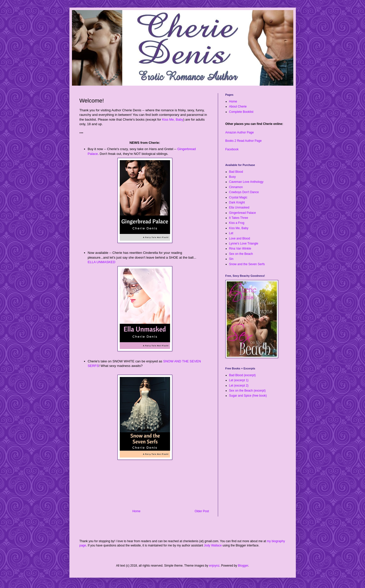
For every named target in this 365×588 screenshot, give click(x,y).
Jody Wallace (213, 545)
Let (231, 233)
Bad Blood (236, 172)
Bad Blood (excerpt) (242, 375)
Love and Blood (240, 238)
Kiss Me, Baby (173, 119)
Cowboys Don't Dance (244, 192)
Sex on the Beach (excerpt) (247, 391)
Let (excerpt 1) (239, 380)
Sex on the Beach (241, 254)
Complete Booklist (241, 112)
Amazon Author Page (240, 132)
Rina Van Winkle (240, 249)
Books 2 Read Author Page (244, 141)
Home (136, 511)
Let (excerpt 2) (239, 386)
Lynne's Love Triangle (244, 244)
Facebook (232, 149)
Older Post (202, 511)
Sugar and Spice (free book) (248, 396)
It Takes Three (239, 218)
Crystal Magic (238, 197)
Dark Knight (237, 202)
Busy (233, 177)
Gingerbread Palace (243, 213)
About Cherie (238, 107)
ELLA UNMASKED (102, 262)
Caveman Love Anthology (246, 182)
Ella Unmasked (239, 207)
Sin (231, 259)
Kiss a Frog (237, 223)
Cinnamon (236, 187)
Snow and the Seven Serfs (247, 264)
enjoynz (214, 566)
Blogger (243, 566)
